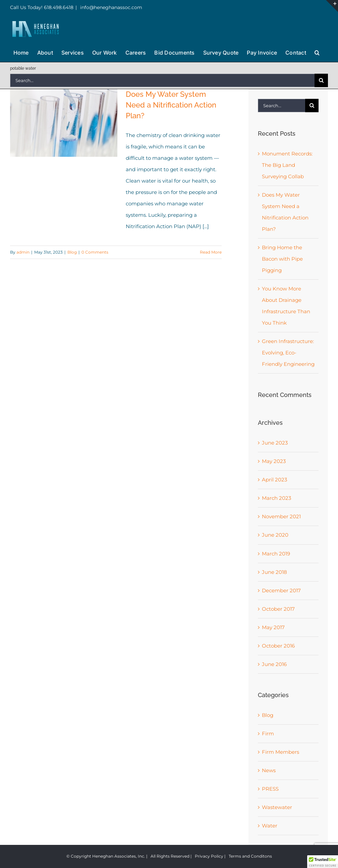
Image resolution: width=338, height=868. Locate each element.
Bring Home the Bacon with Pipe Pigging (282, 259)
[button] (317, 52)
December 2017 (281, 590)
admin (23, 252)
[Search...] (162, 80)
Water (270, 826)
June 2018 (274, 572)
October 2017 (278, 609)
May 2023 (274, 461)
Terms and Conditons (250, 856)
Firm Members (280, 752)
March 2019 (276, 554)
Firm (268, 733)
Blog (72, 252)
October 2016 (278, 646)
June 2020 (275, 535)
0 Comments (95, 252)
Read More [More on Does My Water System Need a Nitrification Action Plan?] (211, 252)
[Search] (321, 80)
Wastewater (277, 807)
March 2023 (276, 498)
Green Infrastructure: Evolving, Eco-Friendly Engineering (288, 353)
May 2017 (273, 627)
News (269, 770)
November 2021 (281, 516)
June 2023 (275, 443)
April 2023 (274, 480)
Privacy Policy (209, 856)
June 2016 (274, 664)
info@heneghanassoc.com (110, 7)
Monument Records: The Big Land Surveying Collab (287, 165)
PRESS (270, 789)
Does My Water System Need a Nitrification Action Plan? (171, 105)
